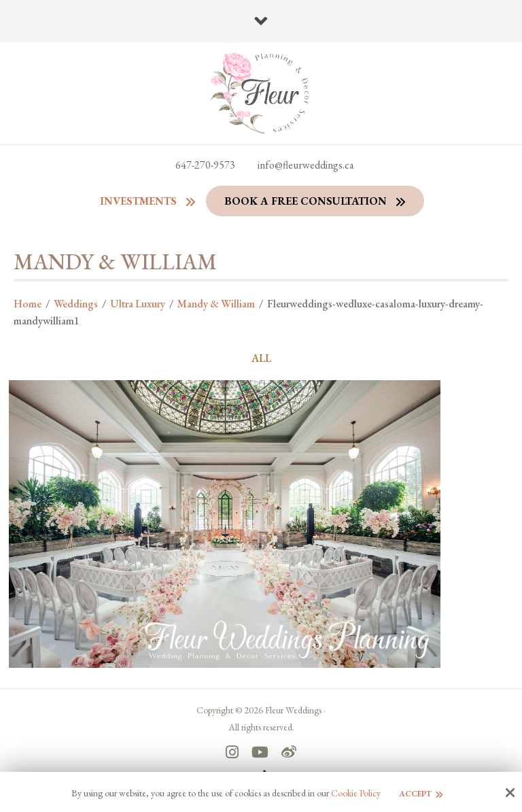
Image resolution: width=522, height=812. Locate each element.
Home (28, 304)
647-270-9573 (205, 165)
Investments (138, 201)
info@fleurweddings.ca (306, 165)
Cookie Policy (356, 793)
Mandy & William (216, 304)
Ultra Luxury (138, 304)
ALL (261, 358)
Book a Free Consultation (306, 201)
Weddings (76, 304)
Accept (415, 794)
